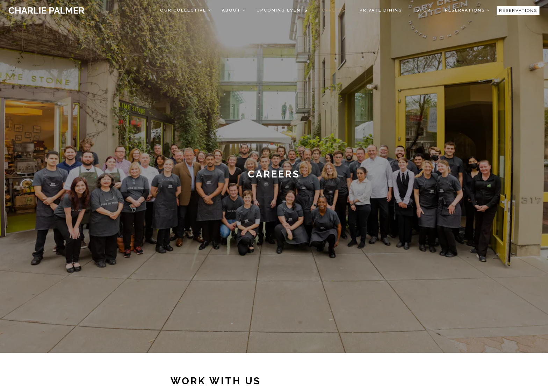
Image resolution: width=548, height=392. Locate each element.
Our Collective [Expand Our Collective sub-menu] (186, 9)
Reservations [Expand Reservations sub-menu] (468, 9)
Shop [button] (424, 10)
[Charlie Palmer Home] (46, 10)
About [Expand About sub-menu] (234, 9)
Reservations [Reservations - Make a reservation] (518, 10)
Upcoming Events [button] (282, 10)
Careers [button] (334, 10)
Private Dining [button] (381, 10)
